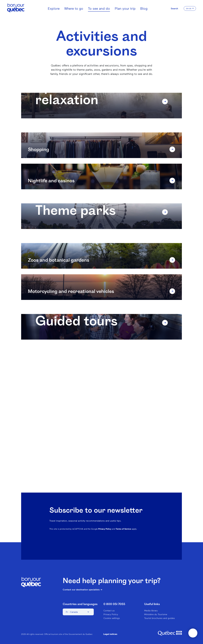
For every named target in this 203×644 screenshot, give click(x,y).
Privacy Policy (105, 529)
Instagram (122, 544)
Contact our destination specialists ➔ (82, 590)
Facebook (115, 544)
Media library (151, 610)
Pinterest (130, 544)
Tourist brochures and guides (160, 618)
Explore (54, 8)
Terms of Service (123, 529)
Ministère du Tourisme (156, 614)
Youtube (152, 544)
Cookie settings (112, 618)
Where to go (74, 8)
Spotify (137, 544)
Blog (144, 8)
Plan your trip (125, 8)
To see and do (99, 8)
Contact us (109, 610)
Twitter (144, 544)
